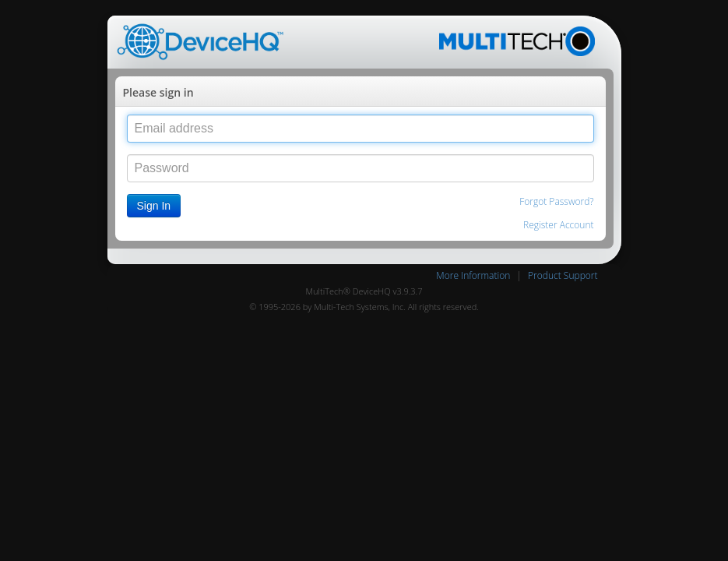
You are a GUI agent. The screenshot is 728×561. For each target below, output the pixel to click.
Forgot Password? (556, 201)
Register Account (558, 225)
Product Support (563, 275)
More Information (473, 275)
